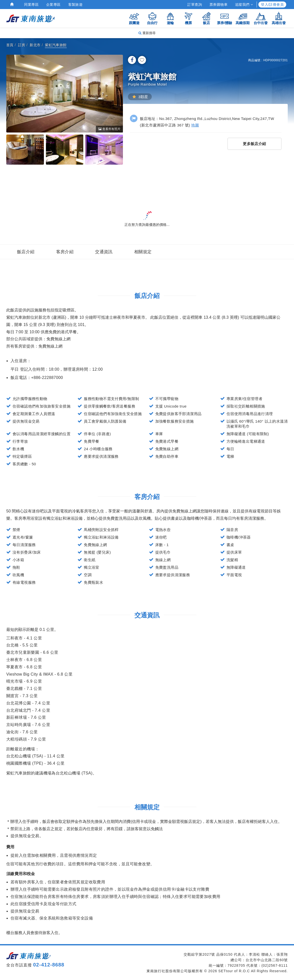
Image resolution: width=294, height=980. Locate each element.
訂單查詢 (195, 5)
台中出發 (261, 18)
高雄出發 (279, 18)
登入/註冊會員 (272, 5)
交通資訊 (104, 252)
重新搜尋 (147, 33)
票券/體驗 (225, 18)
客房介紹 (65, 252)
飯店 (206, 18)
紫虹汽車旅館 (56, 45)
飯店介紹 (26, 252)
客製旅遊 (76, 5)
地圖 (195, 125)
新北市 (35, 45)
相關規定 (143, 252)
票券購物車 (218, 5)
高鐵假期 (243, 18)
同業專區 (31, 5)
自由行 (152, 18)
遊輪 (170, 18)
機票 (188, 18)
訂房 (22, 45)
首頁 (10, 45)
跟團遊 (134, 18)
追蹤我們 (244, 5)
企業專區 (53, 5)
